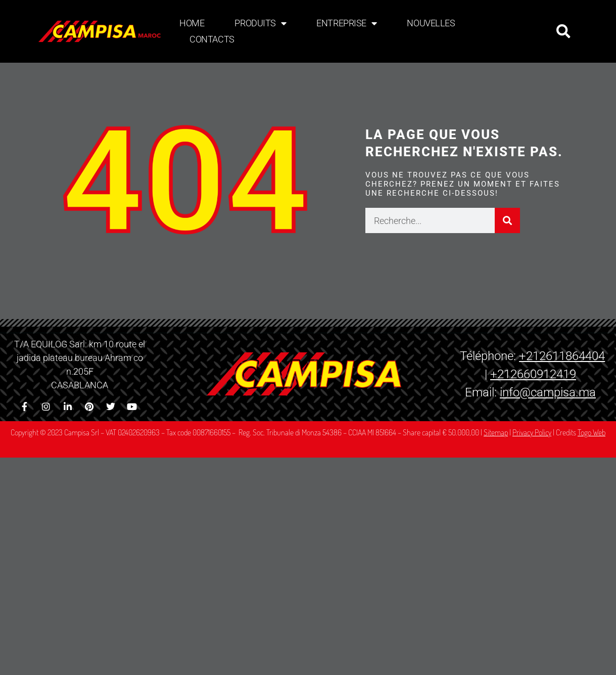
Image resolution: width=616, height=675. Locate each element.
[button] (563, 31)
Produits (260, 23)
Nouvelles (431, 23)
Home (192, 23)
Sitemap (496, 432)
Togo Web (591, 432)
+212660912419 (533, 374)
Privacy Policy (532, 432)
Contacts (212, 39)
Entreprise (346, 23)
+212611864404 (562, 356)
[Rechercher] (507, 220)
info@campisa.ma (548, 392)
